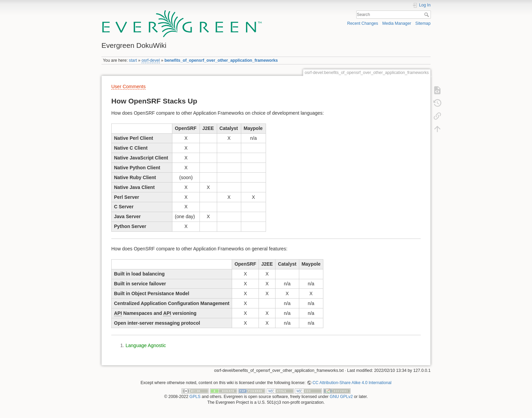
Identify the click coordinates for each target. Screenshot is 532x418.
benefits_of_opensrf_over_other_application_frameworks (221, 60)
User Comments (128, 87)
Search (427, 15)
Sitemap (423, 23)
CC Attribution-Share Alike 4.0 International (352, 383)
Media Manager (397, 23)
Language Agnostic (146, 345)
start (133, 60)
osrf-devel (151, 60)
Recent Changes (363, 23)
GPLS (195, 397)
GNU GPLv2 (341, 397)
